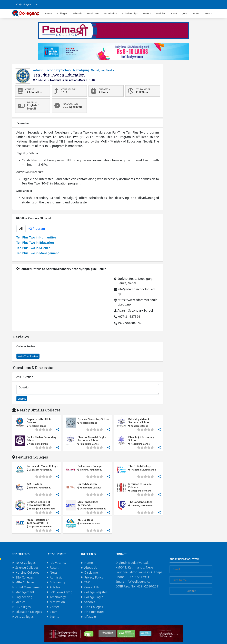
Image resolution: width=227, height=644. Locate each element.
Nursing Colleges (27, 572)
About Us (91, 567)
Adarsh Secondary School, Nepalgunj (74, 70)
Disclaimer (92, 572)
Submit (22, 399)
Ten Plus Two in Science (33, 248)
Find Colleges (94, 607)
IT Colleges (23, 607)
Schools (77, 13)
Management (25, 592)
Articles (161, 13)
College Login (94, 597)
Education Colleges (29, 612)
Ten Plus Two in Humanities (36, 237)
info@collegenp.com (26, 4)
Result (209, 13)
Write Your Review (28, 356)
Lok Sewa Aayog (61, 592)
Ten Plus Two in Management (38, 253)
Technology (58, 597)
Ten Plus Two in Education (35, 243)
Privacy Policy (94, 577)
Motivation (57, 602)
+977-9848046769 (130, 323)
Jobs (185, 13)
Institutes (93, 13)
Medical (21, 602)
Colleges (62, 13)
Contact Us (92, 587)
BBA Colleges (25, 577)
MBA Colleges (25, 582)
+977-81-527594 (129, 316)
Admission (111, 13)
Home (48, 13)
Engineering (24, 597)
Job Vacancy (58, 563)
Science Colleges (27, 567)
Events (147, 13)
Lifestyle (90, 617)
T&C (87, 582)
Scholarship (58, 582)
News (174, 13)
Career (55, 607)
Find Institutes (94, 612)
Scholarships (130, 13)
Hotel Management (29, 587)
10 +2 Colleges (26, 563)
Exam (196, 13)
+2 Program (37, 228)
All (21, 228)
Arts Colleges (25, 617)
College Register (96, 592)
